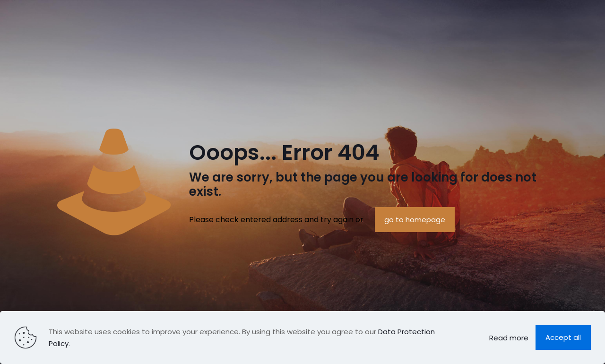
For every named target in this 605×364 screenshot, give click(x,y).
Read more (509, 338)
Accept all (563, 337)
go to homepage (415, 220)
